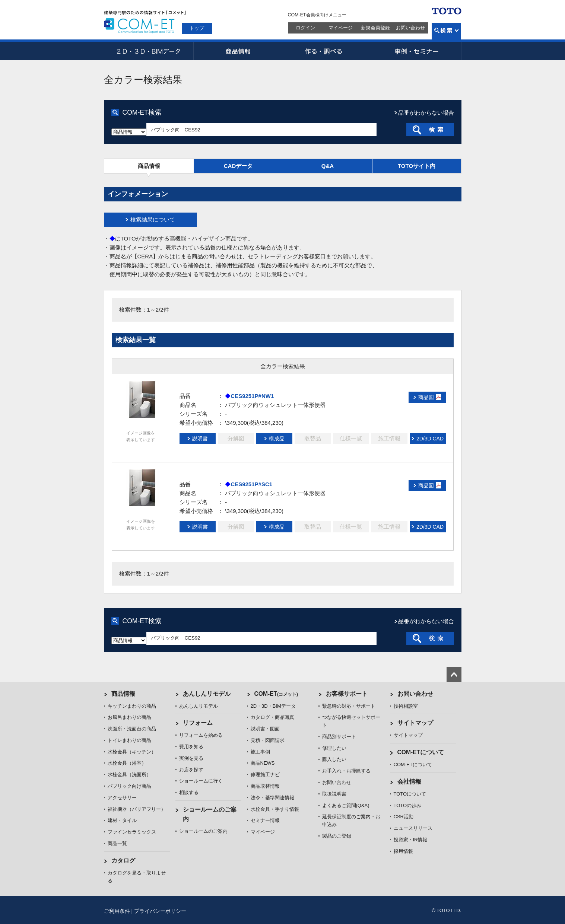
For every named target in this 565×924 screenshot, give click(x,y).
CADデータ (238, 166)
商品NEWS (263, 763)
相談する (189, 792)
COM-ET (276, 694)
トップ (197, 28)
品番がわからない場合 (426, 113)
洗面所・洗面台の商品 (132, 729)
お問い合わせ (410, 28)
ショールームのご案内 (203, 831)
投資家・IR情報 (411, 840)
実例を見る (191, 758)
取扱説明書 (334, 794)
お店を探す (191, 770)
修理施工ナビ (265, 775)
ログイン (305, 28)
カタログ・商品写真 (272, 717)
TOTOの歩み (408, 805)
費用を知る (191, 747)
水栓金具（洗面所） (129, 775)
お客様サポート (347, 694)
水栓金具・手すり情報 (275, 809)
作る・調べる (327, 51)
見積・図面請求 (268, 740)
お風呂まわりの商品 (129, 717)
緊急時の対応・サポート (349, 706)
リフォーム (198, 723)
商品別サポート (339, 737)
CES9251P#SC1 (251, 484)
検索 (446, 31)
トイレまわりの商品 (129, 740)
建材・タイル (122, 820)
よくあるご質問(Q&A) (346, 805)
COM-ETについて (421, 752)
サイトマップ (415, 723)
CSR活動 (404, 817)
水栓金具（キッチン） (132, 752)
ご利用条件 (117, 911)
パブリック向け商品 (129, 786)
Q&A (328, 166)
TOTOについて (410, 794)
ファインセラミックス (132, 832)
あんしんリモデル (207, 694)
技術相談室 (406, 706)
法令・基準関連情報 (272, 798)
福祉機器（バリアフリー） (137, 809)
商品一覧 (117, 843)
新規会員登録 (375, 28)
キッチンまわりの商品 (132, 706)
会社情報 (409, 782)
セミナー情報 (265, 820)
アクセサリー (122, 798)
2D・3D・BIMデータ (149, 51)
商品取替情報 (265, 786)
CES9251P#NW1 (252, 396)
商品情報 (238, 51)
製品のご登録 (337, 836)
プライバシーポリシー (160, 911)
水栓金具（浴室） (127, 763)
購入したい (334, 759)
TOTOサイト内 (417, 166)
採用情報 (403, 851)
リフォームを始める (201, 735)
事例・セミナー (417, 51)
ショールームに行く (201, 781)
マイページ (341, 28)
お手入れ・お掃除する (346, 771)
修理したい (334, 748)
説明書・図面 (265, 729)
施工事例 (260, 752)
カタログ (123, 861)
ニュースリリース (413, 828)
